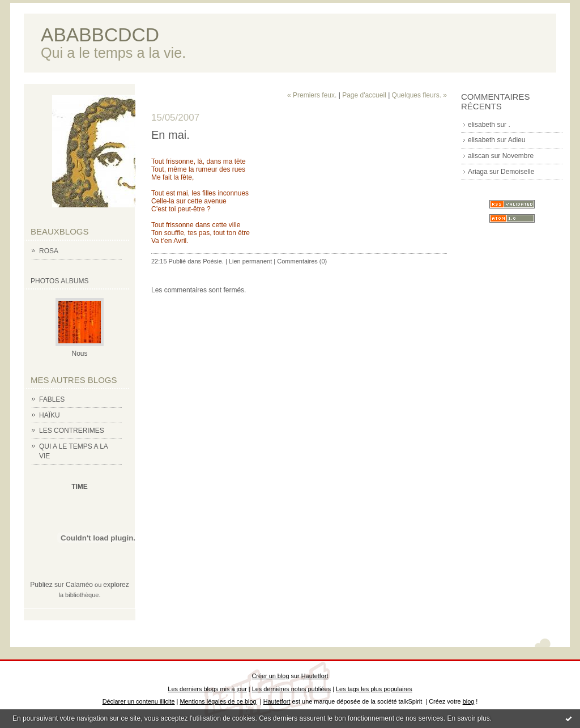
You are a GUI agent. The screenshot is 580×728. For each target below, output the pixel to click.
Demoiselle (517, 172)
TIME (80, 487)
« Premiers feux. (312, 95)
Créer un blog (270, 676)
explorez (116, 585)
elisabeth (481, 125)
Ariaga (478, 172)
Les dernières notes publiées (291, 689)
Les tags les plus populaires (374, 689)
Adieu (517, 140)
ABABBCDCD (100, 35)
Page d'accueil (364, 95)
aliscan (478, 156)
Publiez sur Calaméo (61, 585)
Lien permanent (250, 261)
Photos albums (59, 281)
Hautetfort (315, 676)
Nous (79, 354)
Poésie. (213, 261)
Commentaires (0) (302, 261)
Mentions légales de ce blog (218, 701)
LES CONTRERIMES (72, 431)
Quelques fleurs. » (419, 95)
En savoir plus (468, 718)
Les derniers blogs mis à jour (207, 689)
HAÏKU (50, 415)
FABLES (52, 399)
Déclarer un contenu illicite (139, 701)
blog (469, 701)
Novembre (518, 156)
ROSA (49, 251)
